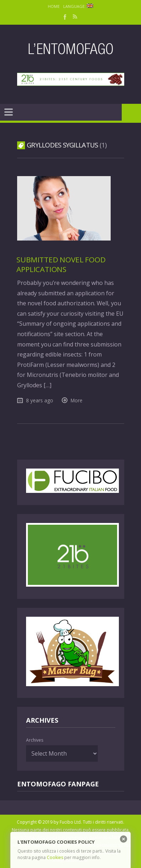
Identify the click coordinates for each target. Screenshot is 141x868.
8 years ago (40, 400)
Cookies (55, 857)
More (77, 400)
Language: (78, 6)
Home (54, 6)
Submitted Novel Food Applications (61, 264)
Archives (35, 740)
